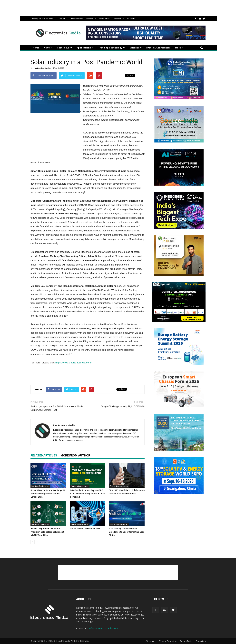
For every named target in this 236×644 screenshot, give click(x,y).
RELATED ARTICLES (44, 455)
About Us (62, 19)
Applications (85, 48)
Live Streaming (149, 641)
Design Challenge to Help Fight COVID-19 (123, 407)
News (48, 48)
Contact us (132, 19)
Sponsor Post (118, 19)
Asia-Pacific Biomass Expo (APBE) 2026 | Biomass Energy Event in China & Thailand (87, 494)
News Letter (104, 19)
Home (36, 48)
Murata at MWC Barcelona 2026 (85, 529)
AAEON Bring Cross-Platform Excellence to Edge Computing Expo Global (127, 532)
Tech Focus (64, 48)
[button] (202, 48)
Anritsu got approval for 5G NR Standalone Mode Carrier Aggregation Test (57, 408)
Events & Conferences (158, 48)
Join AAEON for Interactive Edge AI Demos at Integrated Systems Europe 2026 (48, 494)
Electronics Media (42, 68)
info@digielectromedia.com (103, 628)
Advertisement (76, 19)
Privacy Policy (186, 641)
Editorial (136, 48)
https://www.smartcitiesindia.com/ (74, 363)
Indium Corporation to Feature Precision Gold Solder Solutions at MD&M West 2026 (47, 532)
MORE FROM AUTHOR (75, 455)
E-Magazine (91, 19)
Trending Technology (111, 48)
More (179, 48)
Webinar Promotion (168, 641)
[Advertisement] (88, 374)
